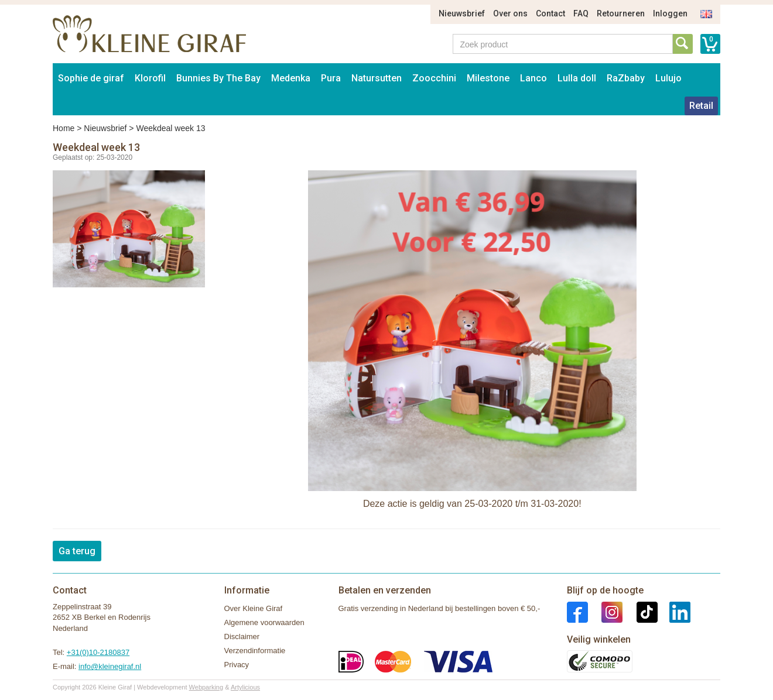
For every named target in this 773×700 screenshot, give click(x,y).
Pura (331, 78)
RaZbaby (626, 78)
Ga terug (77, 551)
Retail (701, 106)
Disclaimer (242, 636)
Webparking (206, 687)
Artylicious (245, 687)
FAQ (581, 13)
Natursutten (377, 78)
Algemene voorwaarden (264, 622)
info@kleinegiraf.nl (110, 666)
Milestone (488, 78)
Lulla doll (577, 78)
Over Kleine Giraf (254, 608)
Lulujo (668, 78)
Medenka (291, 78)
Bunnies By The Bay (218, 78)
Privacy (237, 665)
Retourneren (621, 13)
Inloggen (670, 13)
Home (64, 128)
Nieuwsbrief (462, 13)
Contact (550, 13)
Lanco (533, 78)
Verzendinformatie (255, 651)
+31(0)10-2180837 (98, 652)
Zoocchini (434, 78)
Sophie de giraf (91, 78)
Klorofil (150, 78)
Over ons (510, 13)
